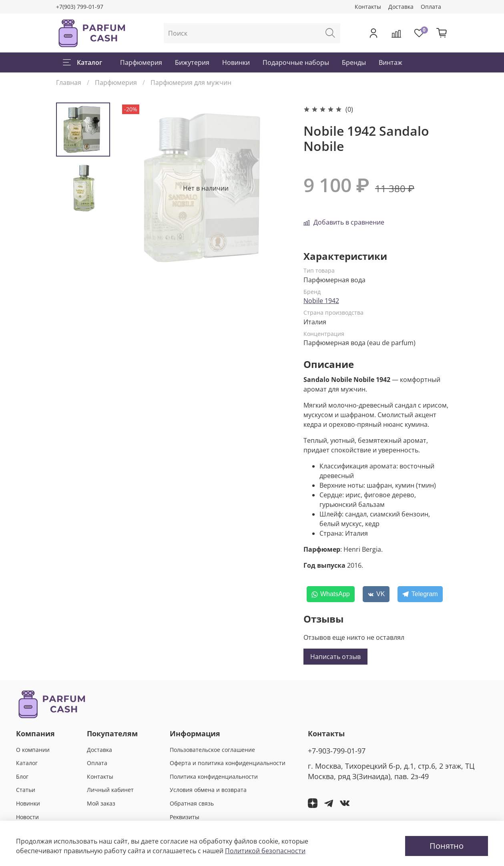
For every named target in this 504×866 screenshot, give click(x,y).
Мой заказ (101, 803)
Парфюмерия (141, 62)
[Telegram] (420, 594)
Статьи (26, 790)
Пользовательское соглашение (212, 750)
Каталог (82, 62)
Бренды (354, 62)
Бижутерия (192, 62)
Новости (27, 817)
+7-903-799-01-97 (337, 751)
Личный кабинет (110, 790)
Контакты (368, 7)
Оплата (431, 7)
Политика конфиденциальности (214, 777)
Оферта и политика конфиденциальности (228, 763)
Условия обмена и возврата (208, 790)
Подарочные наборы (296, 62)
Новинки (236, 62)
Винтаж (391, 62)
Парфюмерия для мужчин (191, 82)
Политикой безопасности (265, 851)
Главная (69, 82)
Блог (22, 777)
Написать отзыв (335, 657)
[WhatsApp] (331, 594)
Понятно (447, 846)
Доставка (401, 7)
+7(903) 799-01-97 (80, 7)
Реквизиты (185, 817)
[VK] (376, 594)
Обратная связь (192, 803)
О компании (33, 750)
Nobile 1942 (321, 301)
